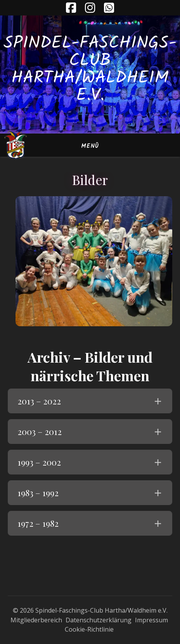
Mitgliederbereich (36, 620)
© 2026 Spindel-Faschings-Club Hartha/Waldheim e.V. (90, 610)
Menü (90, 146)
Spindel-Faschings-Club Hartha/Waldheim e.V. (90, 70)
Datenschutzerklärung (99, 620)
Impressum (151, 620)
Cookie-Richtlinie (89, 629)
